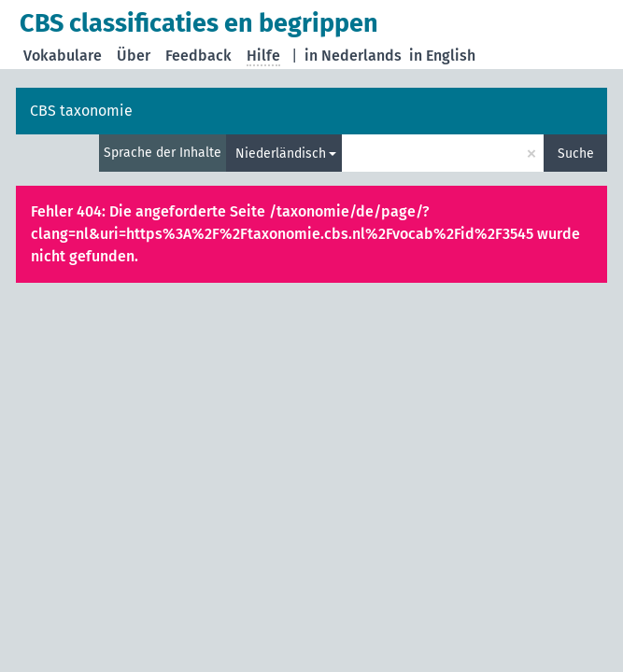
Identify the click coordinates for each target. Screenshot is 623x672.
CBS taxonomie (81, 111)
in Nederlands (353, 56)
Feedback (198, 56)
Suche (576, 154)
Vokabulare (63, 56)
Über (134, 56)
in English (442, 56)
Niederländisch (281, 154)
